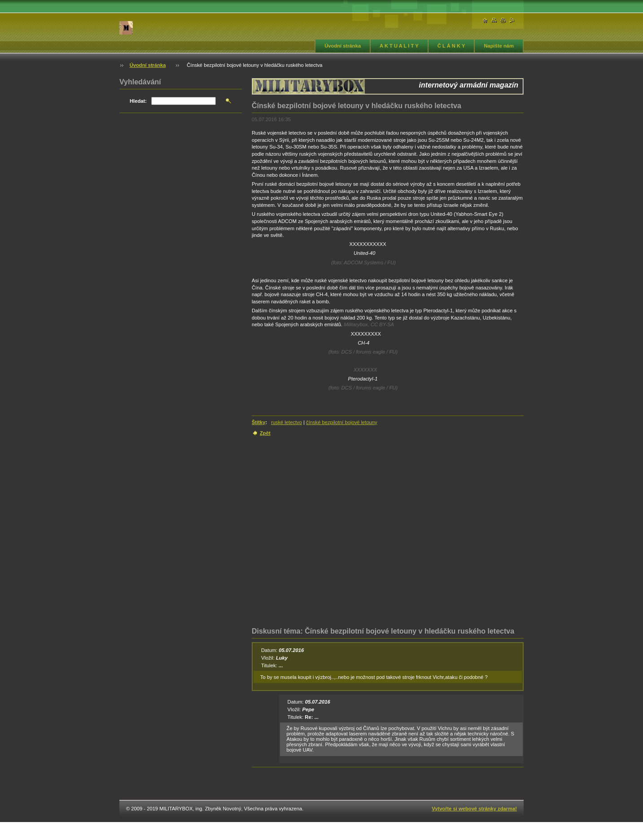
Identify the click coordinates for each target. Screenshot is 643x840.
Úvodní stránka (343, 46)
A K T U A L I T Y (399, 46)
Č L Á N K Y (451, 46)
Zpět (265, 433)
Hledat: (138, 101)
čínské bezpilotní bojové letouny (342, 422)
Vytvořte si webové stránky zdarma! (474, 809)
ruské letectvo (287, 422)
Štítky (258, 422)
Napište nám (499, 46)
